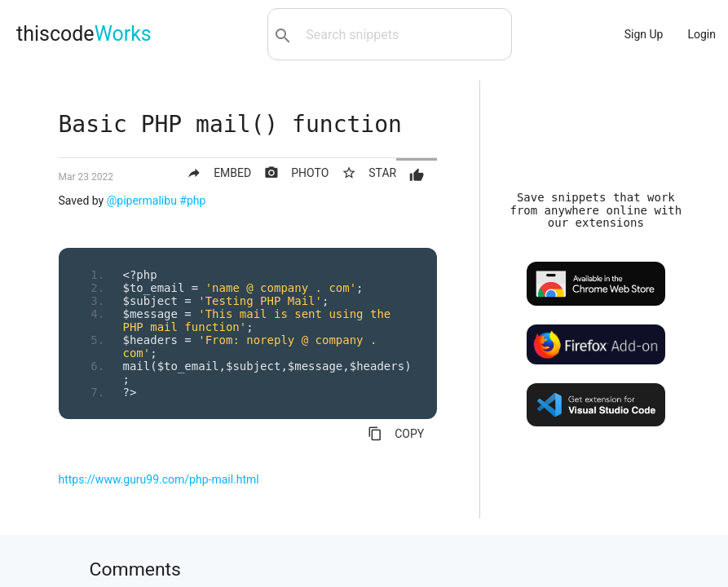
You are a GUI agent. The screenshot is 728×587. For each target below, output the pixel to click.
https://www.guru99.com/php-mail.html (159, 479)
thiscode (84, 34)
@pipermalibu (142, 201)
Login (702, 34)
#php (192, 201)
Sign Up (644, 34)
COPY (396, 434)
